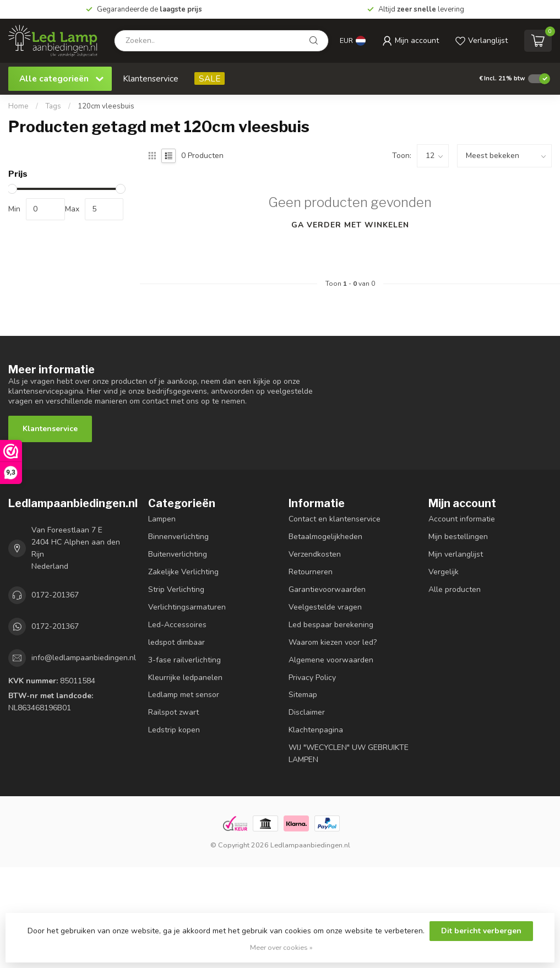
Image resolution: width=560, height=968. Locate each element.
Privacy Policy (312, 678)
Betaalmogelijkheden (325, 537)
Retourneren (311, 572)
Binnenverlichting (178, 537)
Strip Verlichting (176, 589)
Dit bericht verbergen (481, 931)
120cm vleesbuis (106, 106)
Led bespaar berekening (331, 625)
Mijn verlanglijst (456, 554)
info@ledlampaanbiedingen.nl (84, 658)
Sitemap (303, 695)
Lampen (162, 519)
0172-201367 (55, 595)
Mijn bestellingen (458, 537)
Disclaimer (307, 712)
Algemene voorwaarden (331, 660)
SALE (210, 78)
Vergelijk (444, 572)
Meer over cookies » (281, 947)
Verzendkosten (315, 554)
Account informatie (462, 519)
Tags (53, 106)
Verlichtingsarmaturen (187, 607)
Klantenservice (151, 78)
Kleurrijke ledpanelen (185, 678)
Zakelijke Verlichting (183, 572)
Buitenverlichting (178, 554)
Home (18, 106)
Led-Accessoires (177, 625)
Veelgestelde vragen (325, 607)
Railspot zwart (173, 712)
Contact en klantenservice (335, 519)
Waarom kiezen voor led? (333, 642)
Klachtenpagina (316, 730)
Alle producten (455, 589)
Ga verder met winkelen (350, 225)
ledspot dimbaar (176, 642)
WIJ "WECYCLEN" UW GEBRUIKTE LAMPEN (349, 754)
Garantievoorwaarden (327, 589)
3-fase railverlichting (184, 660)
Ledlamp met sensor (184, 695)
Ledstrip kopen (174, 730)
